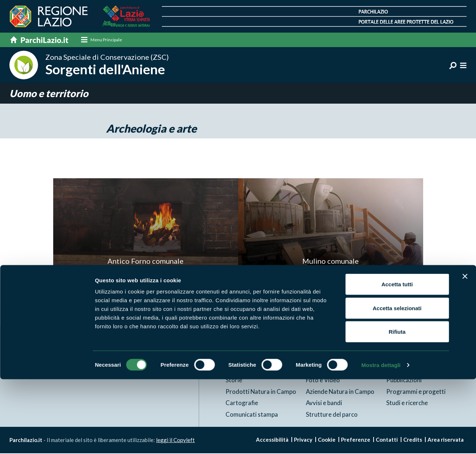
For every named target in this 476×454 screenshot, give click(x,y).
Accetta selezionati (397, 383)
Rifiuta (397, 406)
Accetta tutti (397, 359)
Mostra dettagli (381, 440)
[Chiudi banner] (465, 351)
